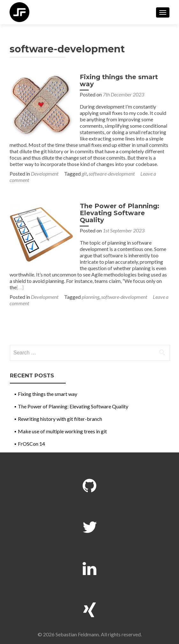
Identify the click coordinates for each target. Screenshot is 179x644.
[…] (20, 287)
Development (45, 174)
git (84, 174)
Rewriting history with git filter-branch (60, 419)
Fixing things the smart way (119, 80)
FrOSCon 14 (31, 444)
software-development (112, 174)
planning (90, 297)
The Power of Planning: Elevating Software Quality (119, 213)
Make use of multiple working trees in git (62, 431)
